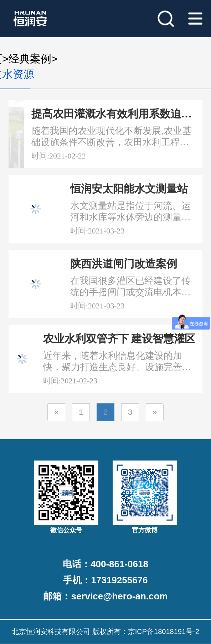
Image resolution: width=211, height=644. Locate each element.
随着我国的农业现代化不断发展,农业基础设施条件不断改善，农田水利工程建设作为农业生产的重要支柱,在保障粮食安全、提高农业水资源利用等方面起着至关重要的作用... (111, 137)
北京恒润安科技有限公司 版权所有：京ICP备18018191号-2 (105, 632)
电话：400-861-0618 (105, 564)
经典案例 (30, 59)
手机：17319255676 (105, 580)
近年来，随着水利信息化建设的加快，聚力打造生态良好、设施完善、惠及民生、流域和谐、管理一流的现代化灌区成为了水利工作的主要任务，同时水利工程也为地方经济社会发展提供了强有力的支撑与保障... (117, 362)
